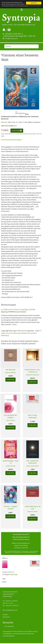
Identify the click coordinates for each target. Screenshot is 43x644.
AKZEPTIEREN (34, 3)
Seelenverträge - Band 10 (10, 462)
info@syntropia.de (11, 38)
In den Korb (17, 131)
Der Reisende (11, 370)
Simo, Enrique (11, 420)
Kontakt (5, 615)
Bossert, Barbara (11, 373)
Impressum (6, 617)
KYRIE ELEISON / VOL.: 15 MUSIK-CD (33, 371)
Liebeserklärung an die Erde (33, 507)
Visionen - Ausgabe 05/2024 (11, 507)
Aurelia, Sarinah (11, 466)
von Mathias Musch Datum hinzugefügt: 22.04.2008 (18, 309)
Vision (4, 582)
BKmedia (4, 122)
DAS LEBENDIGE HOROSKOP (33, 462)
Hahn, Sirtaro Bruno (33, 466)
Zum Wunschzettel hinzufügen (11, 140)
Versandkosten (7, 634)
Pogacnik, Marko (33, 511)
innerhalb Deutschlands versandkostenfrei (25, 134)
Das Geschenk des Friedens (10, 416)
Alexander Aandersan (33, 375)
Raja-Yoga (14, 574)
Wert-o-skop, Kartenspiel (33, 416)
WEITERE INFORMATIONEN (35, 6)
